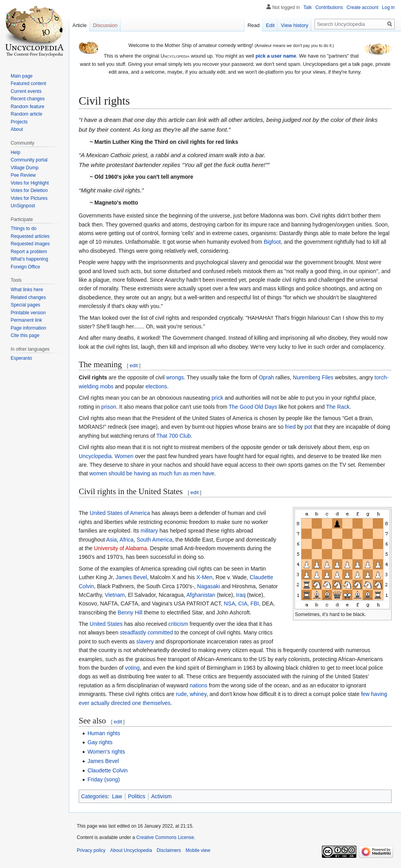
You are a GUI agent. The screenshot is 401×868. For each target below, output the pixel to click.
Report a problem (29, 252)
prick (217, 398)
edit (134, 365)
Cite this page (25, 335)
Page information (28, 328)
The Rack (338, 407)
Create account (362, 7)
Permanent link (26, 320)
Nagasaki (208, 586)
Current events (26, 91)
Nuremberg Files (313, 377)
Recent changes (28, 99)
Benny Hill (130, 612)
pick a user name (276, 56)
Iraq (241, 595)
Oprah (266, 377)
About (17, 129)
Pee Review (23, 175)
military (149, 531)
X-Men (204, 577)
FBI (255, 603)
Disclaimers (169, 850)
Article (79, 25)
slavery (145, 641)
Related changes (28, 297)
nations (198, 685)
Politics (137, 796)
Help (15, 152)
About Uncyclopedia (131, 850)
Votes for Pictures (29, 198)
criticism (178, 624)
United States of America (120, 513)
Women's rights (106, 752)
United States (106, 624)
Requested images (30, 244)
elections (156, 386)
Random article (26, 114)
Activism (161, 796)
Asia (111, 540)
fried (290, 427)
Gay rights (100, 742)
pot (308, 427)
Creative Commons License (165, 837)
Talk (308, 7)
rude (181, 694)
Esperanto (21, 358)
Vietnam (115, 595)
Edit (270, 25)
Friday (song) (103, 779)
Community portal (29, 160)
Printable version (28, 313)
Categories (94, 796)
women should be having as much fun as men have (152, 473)
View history (294, 25)
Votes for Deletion (29, 190)
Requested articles (30, 236)
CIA (243, 603)
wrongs (175, 377)
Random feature (27, 107)
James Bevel (131, 577)
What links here (27, 290)
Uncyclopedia (95, 456)
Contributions (329, 7)
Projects (19, 122)
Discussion (105, 25)
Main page (22, 76)
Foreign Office (25, 267)
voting (132, 668)
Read (254, 25)
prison (109, 407)
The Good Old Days (253, 407)
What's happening (29, 259)
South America (154, 540)
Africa (126, 540)
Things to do (23, 228)
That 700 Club (173, 436)
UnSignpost (23, 206)
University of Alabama (120, 548)
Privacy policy (91, 850)
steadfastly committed (146, 632)
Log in (388, 7)
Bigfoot (272, 242)
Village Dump (24, 168)
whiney (198, 694)
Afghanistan (201, 595)
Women (124, 456)
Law (117, 796)
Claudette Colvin (107, 770)
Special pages (25, 305)
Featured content (28, 83)
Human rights (104, 733)
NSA (230, 603)
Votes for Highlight (30, 183)
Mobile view (198, 850)
